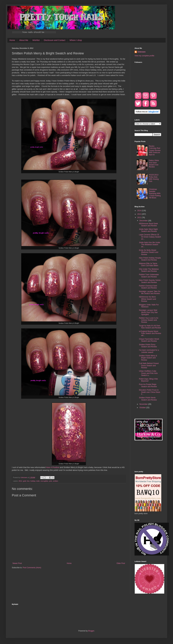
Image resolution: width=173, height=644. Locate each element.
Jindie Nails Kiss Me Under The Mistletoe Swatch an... (150, 245)
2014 (140, 211)
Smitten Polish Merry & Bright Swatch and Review (148, 358)
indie (38, 481)
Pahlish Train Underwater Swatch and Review (149, 276)
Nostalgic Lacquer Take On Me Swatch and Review (150, 292)
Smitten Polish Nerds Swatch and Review (148, 399)
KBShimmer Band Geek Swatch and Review (148, 225)
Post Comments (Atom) (32, 568)
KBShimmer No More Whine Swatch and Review (147, 299)
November (144, 404)
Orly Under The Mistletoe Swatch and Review (149, 270)
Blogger (91, 631)
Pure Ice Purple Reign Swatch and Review (148, 385)
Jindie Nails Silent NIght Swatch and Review (148, 230)
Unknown (142, 52)
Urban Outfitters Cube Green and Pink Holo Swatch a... (148, 373)
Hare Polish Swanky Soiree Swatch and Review (150, 281)
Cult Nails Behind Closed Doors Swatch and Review (149, 366)
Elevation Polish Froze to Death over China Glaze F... (150, 392)
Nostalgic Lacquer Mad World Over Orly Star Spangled (148, 312)
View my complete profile (144, 56)
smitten (56, 481)
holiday (33, 481)
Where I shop (76, 40)
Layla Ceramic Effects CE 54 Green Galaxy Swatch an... (150, 237)
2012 (20, 481)
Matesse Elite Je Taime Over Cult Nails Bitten (149, 265)
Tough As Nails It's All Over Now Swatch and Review (150, 327)
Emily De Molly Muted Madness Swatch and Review (149, 252)
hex (28, 481)
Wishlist (36, 40)
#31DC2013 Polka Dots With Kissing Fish (154, 178)
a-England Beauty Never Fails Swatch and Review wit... (150, 333)
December (144, 221)
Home (12, 40)
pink (51, 481)
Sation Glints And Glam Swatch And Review (154, 164)
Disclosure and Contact (55, 40)
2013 (140, 214)
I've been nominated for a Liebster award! (149, 351)
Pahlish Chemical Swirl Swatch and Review (148, 287)
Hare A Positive (53, 467)
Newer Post (17, 563)
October (143, 408)
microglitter (44, 481)
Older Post (121, 563)
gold (25, 481)
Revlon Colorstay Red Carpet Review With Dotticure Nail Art (155, 150)
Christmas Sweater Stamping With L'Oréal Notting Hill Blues (155, 194)
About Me (24, 40)
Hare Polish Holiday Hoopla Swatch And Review (150, 259)
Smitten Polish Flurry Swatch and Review (148, 346)
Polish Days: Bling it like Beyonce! (148, 380)
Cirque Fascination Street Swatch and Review (149, 340)
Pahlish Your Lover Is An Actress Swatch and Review (149, 320)
